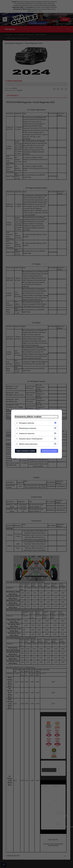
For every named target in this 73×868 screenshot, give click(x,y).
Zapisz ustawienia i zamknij (26, 451)
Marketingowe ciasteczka (28, 428)
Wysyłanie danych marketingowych (31, 439)
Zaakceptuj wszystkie (49, 451)
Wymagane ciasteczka (27, 423)
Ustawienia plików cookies (28, 417)
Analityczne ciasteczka (27, 433)
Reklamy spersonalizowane (28, 444)
